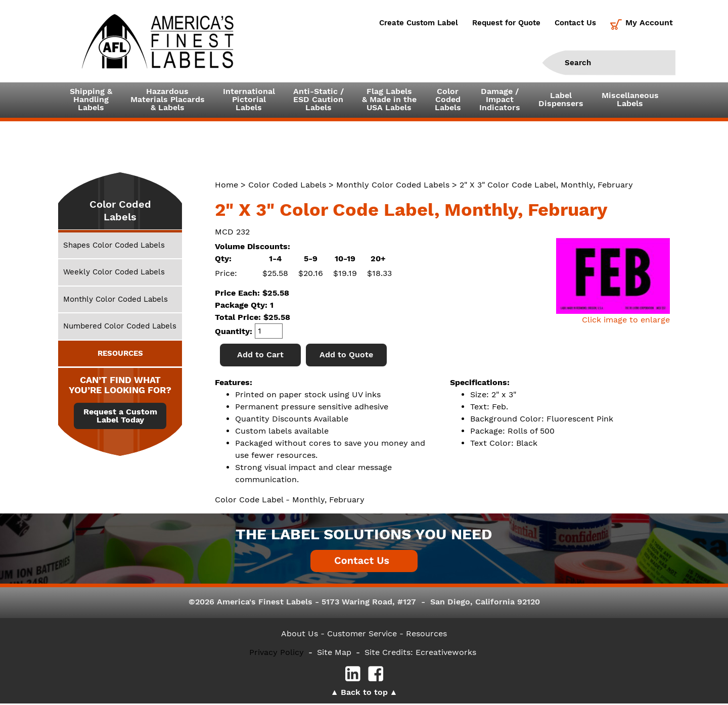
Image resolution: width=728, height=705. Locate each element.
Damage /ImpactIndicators (500, 100)
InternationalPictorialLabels (249, 100)
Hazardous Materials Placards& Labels (168, 100)
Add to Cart (260, 356)
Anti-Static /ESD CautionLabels (318, 100)
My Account (649, 22)
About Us (300, 634)
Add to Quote (346, 356)
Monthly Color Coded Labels (393, 186)
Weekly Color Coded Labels (114, 273)
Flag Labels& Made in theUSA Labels (389, 100)
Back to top (364, 694)
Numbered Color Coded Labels (120, 327)
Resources (426, 634)
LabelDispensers (561, 100)
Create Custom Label (419, 23)
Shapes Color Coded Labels (114, 247)
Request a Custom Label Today (120, 417)
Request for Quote (506, 23)
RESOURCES (120, 354)
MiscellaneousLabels (630, 100)
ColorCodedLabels (448, 100)
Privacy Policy (277, 654)
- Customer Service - (362, 634)
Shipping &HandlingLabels (91, 100)
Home (226, 186)
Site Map (334, 654)
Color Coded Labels (287, 186)
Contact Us (575, 23)
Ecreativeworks (446, 654)
